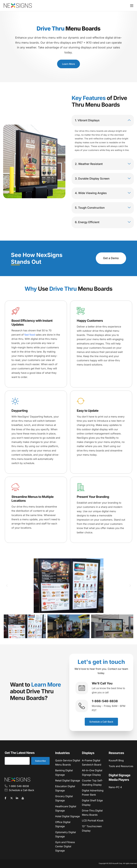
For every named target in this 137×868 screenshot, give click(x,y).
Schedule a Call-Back (101, 722)
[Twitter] (13, 798)
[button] (7, 586)
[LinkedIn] (18, 798)
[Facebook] (7, 798)
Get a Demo (111, 258)
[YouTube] (24, 798)
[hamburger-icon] (132, 6)
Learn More (68, 64)
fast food (30, 335)
